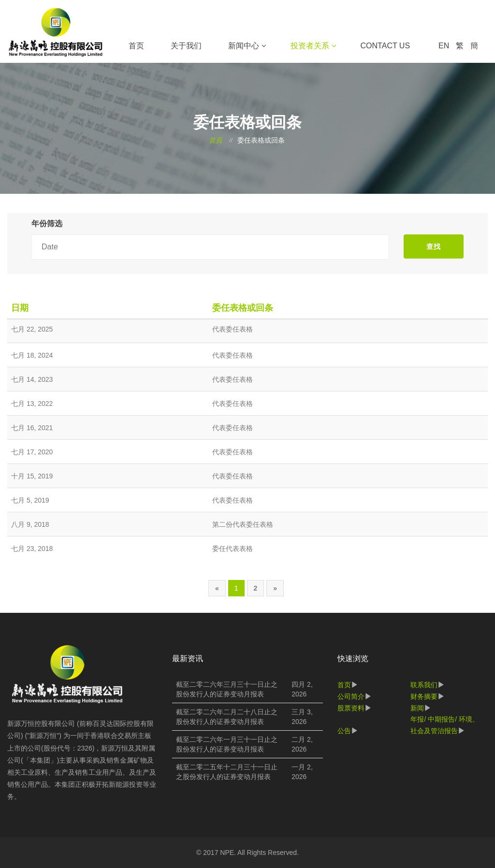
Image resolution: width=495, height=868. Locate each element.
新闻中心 (244, 46)
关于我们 (186, 46)
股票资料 (351, 708)
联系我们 (424, 685)
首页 (136, 46)
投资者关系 (310, 46)
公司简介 (351, 696)
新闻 (417, 708)
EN (444, 46)
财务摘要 (424, 696)
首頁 (216, 140)
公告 (344, 731)
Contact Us (386, 46)
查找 (434, 246)
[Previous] (217, 588)
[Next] (275, 588)
